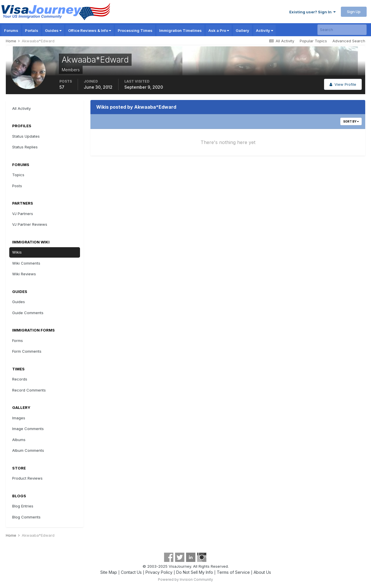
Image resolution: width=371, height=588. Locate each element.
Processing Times (135, 30)
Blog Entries (23, 506)
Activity (264, 30)
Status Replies (25, 147)
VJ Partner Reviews (30, 224)
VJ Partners (23, 214)
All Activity (21, 108)
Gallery (242, 30)
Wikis (17, 252)
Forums (11, 30)
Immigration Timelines (180, 30)
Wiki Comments (26, 263)
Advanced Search (349, 41)
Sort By (351, 121)
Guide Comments (28, 313)
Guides (53, 30)
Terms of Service (233, 572)
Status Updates (26, 136)
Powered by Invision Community (185, 579)
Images (19, 418)
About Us (262, 572)
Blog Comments (26, 517)
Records (20, 379)
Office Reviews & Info (90, 30)
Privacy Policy (159, 572)
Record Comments (29, 390)
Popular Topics (313, 41)
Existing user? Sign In (312, 12)
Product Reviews (27, 478)
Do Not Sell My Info (195, 572)
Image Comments (28, 429)
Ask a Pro (219, 30)
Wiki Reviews (24, 274)
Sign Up (354, 12)
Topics (18, 175)
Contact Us (131, 572)
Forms (18, 341)
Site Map (109, 572)
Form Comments (27, 351)
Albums (19, 440)
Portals (32, 30)
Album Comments (28, 450)
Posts (17, 186)
